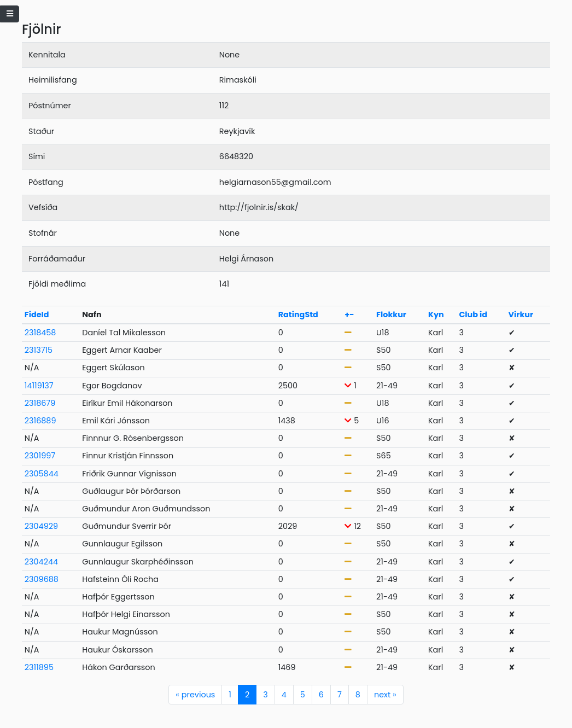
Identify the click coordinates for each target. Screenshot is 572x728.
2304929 (41, 526)
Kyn (436, 315)
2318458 (40, 333)
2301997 (40, 456)
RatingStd (298, 315)
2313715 (39, 350)
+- (349, 315)
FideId (37, 315)
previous (195, 695)
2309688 (42, 579)
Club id (473, 315)
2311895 (39, 667)
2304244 (41, 562)
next (385, 695)
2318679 (40, 403)
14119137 (39, 386)
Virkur (521, 315)
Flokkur (391, 315)
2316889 (40, 421)
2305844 (42, 474)
